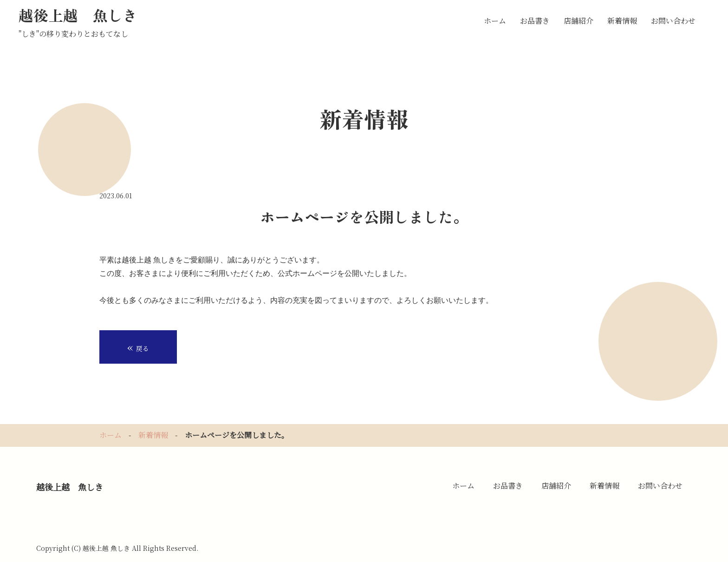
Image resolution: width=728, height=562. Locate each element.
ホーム (495, 21)
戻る (138, 346)
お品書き (535, 21)
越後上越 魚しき (78, 15)
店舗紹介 (578, 21)
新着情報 (622, 21)
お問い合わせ (673, 21)
